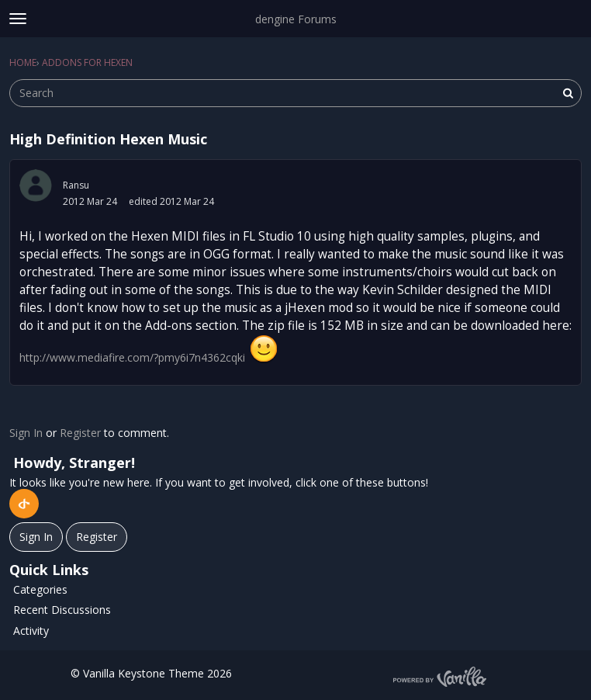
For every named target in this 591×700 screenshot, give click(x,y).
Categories (40, 589)
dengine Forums (296, 19)
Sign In (26, 433)
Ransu (76, 185)
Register (80, 433)
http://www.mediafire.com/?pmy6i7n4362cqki (132, 357)
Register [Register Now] (97, 537)
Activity (31, 631)
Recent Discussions (62, 610)
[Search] (568, 93)
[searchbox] (295, 93)
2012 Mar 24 (90, 201)
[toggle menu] (18, 19)
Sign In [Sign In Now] (36, 537)
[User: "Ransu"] (36, 185)
